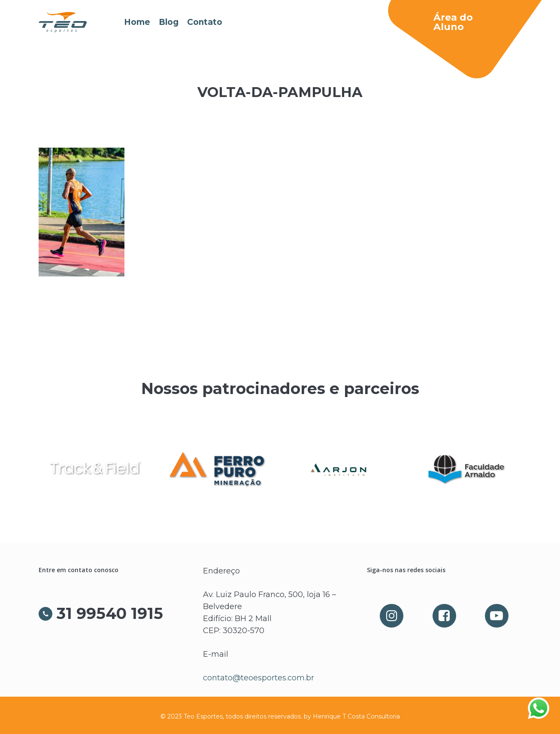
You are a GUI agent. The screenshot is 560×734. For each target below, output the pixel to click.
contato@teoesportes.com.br (259, 678)
